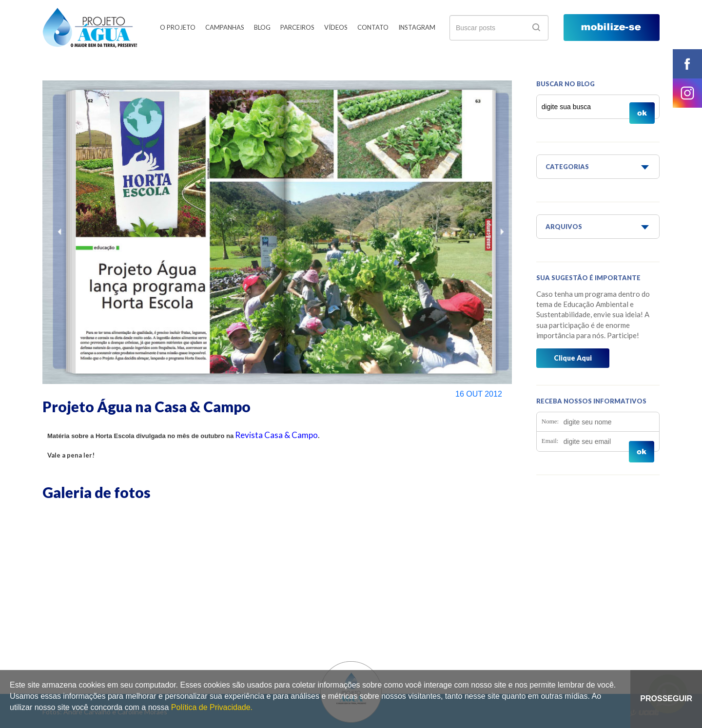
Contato (373, 27)
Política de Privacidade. (212, 707)
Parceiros (297, 27)
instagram (687, 93)
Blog (262, 27)
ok (536, 27)
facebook (687, 64)
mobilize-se (612, 28)
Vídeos (336, 27)
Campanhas (225, 27)
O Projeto (178, 27)
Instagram (417, 27)
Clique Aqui (573, 358)
